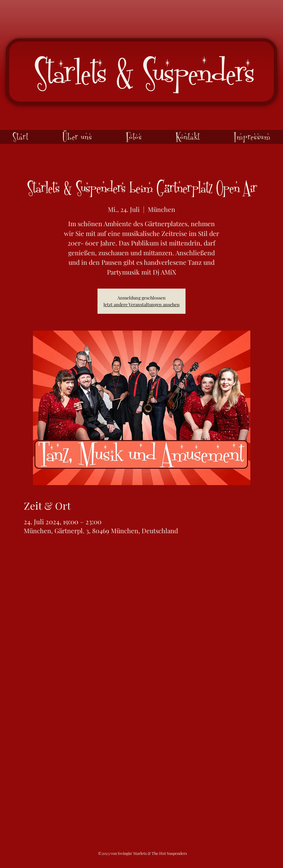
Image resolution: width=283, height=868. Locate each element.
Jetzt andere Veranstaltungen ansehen (141, 304)
